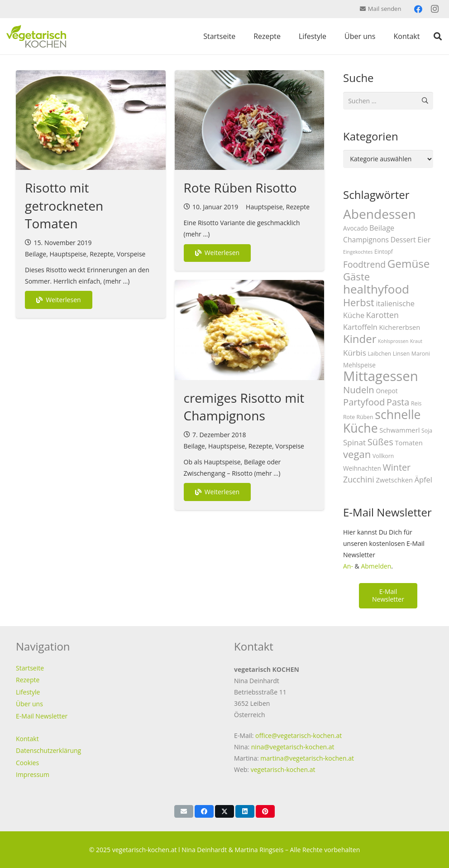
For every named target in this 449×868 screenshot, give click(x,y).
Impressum (33, 774)
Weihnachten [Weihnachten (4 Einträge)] (362, 468)
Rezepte (101, 254)
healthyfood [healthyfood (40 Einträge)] (376, 289)
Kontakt (27, 739)
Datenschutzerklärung (48, 750)
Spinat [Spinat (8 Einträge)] (354, 442)
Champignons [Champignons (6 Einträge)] (366, 240)
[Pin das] (265, 811)
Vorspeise (131, 254)
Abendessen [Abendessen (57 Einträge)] (380, 214)
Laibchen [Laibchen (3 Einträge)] (379, 354)
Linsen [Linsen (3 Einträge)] (401, 354)
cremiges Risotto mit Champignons (244, 407)
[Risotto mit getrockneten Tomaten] (91, 120)
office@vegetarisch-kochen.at (299, 735)
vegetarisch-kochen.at (283, 769)
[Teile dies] (204, 811)
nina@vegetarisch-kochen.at (293, 747)
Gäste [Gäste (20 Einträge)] (356, 276)
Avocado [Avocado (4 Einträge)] (355, 228)
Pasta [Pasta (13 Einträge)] (398, 402)
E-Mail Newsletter (42, 716)
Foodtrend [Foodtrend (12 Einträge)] (364, 264)
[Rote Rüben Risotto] (250, 120)
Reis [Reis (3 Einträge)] (416, 403)
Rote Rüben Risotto (240, 188)
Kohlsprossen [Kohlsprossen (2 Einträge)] (393, 341)
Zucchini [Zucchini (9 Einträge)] (359, 479)
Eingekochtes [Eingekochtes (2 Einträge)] (358, 252)
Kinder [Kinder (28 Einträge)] (360, 339)
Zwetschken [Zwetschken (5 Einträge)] (394, 480)
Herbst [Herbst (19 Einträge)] (359, 302)
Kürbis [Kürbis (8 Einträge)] (355, 353)
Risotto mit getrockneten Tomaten (64, 205)
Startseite (30, 668)
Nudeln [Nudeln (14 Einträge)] (359, 390)
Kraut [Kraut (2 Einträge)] (416, 341)
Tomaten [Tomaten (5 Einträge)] (408, 443)
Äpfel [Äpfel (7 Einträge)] (423, 480)
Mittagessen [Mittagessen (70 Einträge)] (381, 376)
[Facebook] (418, 9)
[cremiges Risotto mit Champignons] (250, 330)
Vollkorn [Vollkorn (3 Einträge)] (383, 456)
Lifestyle (28, 692)
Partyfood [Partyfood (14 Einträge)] (364, 402)
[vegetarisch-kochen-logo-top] (36, 36)
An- (348, 566)
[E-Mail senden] (184, 811)
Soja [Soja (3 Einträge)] (427, 431)
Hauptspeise (68, 254)
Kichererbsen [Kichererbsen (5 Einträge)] (400, 327)
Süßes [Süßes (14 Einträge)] (380, 442)
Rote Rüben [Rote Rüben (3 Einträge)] (358, 417)
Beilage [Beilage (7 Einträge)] (382, 228)
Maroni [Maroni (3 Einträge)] (421, 354)
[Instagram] (435, 9)
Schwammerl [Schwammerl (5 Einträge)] (399, 430)
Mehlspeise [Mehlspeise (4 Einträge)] (359, 365)
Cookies (27, 763)
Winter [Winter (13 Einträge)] (397, 467)
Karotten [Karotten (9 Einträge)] (382, 315)
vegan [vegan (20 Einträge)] (357, 454)
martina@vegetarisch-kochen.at (307, 758)
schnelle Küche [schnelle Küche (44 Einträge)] (382, 421)
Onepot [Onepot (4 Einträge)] (387, 391)
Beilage (36, 254)
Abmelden (376, 566)
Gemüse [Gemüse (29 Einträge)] (409, 263)
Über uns (29, 704)
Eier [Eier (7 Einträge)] (424, 239)
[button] (438, 36)
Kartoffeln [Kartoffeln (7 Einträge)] (360, 327)
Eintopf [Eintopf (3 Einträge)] (384, 252)
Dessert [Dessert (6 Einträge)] (403, 240)
